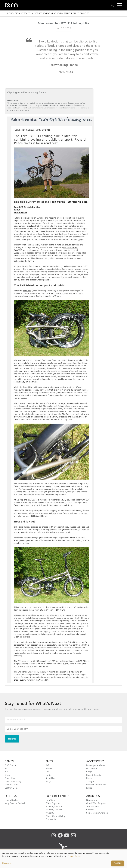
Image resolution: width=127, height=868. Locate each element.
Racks (89, 778)
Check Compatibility (55, 816)
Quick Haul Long (13, 782)
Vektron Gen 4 (12, 785)
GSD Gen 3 (10, 765)
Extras (89, 788)
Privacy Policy (74, 856)
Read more (66, 72)
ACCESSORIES (95, 762)
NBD (7, 772)
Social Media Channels (97, 813)
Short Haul (51, 778)
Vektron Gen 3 (12, 788)
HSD (7, 769)
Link (47, 772)
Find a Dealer (11, 800)
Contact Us (51, 819)
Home (10, 13)
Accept (117, 863)
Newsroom (92, 800)
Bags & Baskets (93, 775)
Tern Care (50, 800)
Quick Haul (10, 778)
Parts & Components (96, 785)
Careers (90, 810)
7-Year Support (53, 803)
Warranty (50, 813)
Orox (7, 775)
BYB (47, 765)
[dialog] (63, 859)
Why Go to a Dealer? (15, 803)
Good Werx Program (96, 803)
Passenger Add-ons (95, 765)
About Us (93, 796)
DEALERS (11, 796)
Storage (90, 782)
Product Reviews (23, 13)
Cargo (89, 772)
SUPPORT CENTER (57, 796)
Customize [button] (7, 863)
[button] (120, 5)
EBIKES (9, 762)
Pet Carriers (92, 769)
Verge (48, 782)
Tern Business (93, 807)
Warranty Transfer (54, 810)
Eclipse (49, 769)
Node (48, 775)
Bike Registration (54, 807)
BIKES (49, 762)
